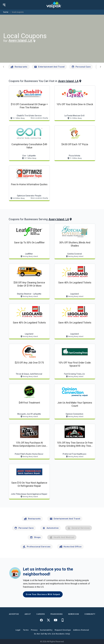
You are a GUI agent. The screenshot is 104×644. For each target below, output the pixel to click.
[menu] (4, 5)
